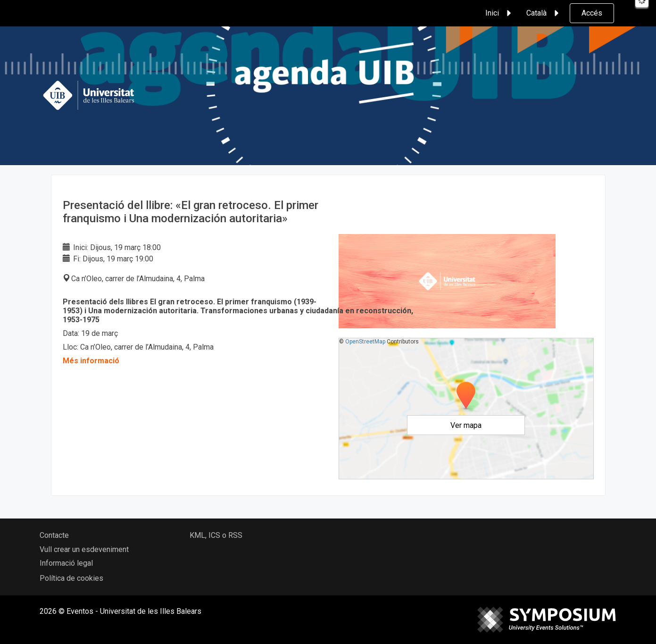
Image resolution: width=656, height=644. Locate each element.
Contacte (54, 535)
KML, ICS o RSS (216, 535)
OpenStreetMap (365, 342)
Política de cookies (71, 578)
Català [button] (544, 13)
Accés (592, 13)
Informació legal (66, 563)
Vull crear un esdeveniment (84, 549)
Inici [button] (500, 13)
